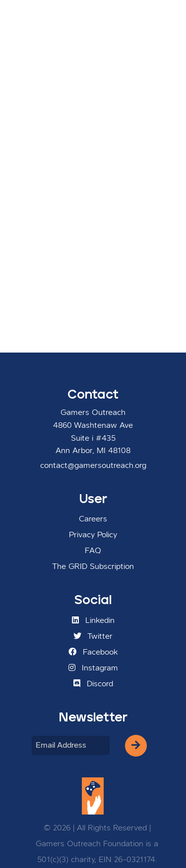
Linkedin (93, 620)
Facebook (93, 652)
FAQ (93, 551)
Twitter (93, 636)
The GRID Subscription (93, 567)
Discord (93, 684)
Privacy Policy (93, 535)
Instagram (93, 668)
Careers (93, 519)
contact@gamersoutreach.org (93, 466)
